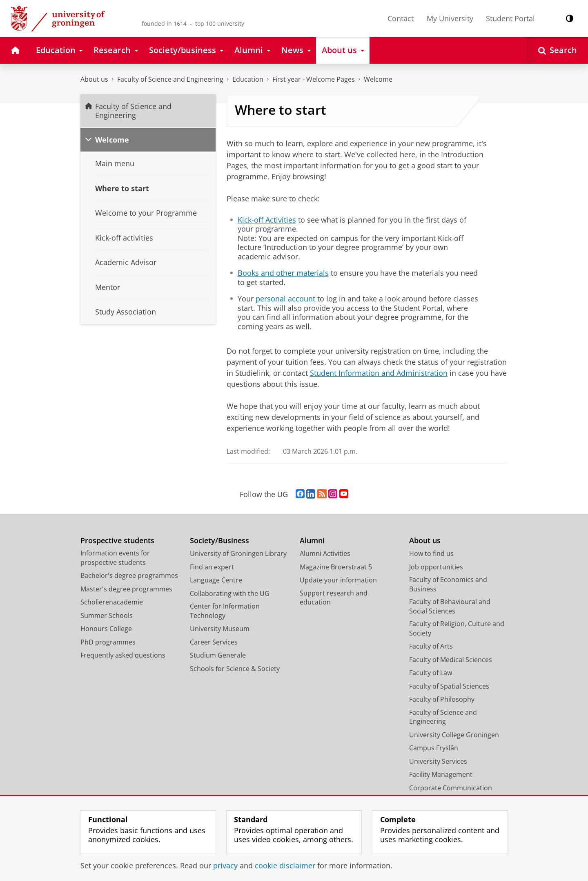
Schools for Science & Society (235, 669)
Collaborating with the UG (230, 593)
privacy (225, 865)
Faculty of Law (431, 673)
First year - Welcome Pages (314, 79)
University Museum (220, 629)
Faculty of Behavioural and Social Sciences (450, 606)
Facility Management (441, 774)
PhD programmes (108, 642)
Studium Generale (218, 655)
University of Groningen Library (238, 553)
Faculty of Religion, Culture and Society (457, 628)
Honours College (106, 629)
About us (94, 79)
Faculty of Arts (431, 646)
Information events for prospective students (115, 558)
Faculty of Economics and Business (448, 584)
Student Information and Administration (379, 373)
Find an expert (212, 567)
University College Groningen (454, 735)
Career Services (214, 642)
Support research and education (334, 598)
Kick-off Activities (267, 220)
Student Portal (510, 18)
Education (248, 79)
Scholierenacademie (112, 602)
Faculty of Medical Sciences (451, 660)
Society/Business (219, 541)
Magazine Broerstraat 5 (336, 567)
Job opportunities (436, 567)
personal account (285, 299)
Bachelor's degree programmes (129, 575)
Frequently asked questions (123, 655)
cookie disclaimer (285, 865)
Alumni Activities (325, 553)
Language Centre (216, 580)
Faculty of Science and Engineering (170, 79)
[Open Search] (558, 50)
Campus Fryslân (434, 748)
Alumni (312, 541)
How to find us (431, 553)
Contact (401, 18)
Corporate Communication (451, 788)
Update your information (338, 580)
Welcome (378, 79)
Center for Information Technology (225, 611)
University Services (438, 761)
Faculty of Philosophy (442, 699)
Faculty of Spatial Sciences (449, 686)
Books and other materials (283, 273)
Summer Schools (107, 616)
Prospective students (117, 541)
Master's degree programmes (126, 589)
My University (450, 18)
